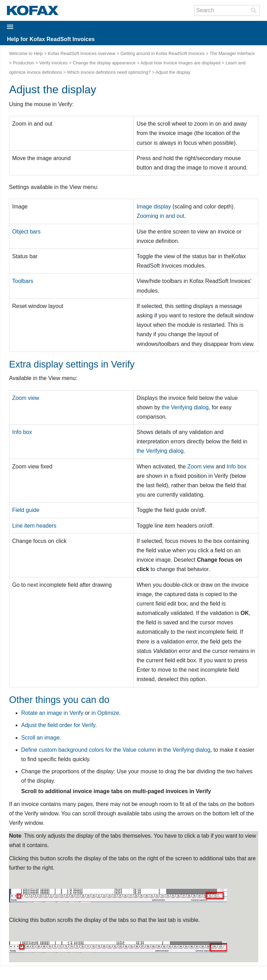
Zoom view (201, 467)
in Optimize (105, 713)
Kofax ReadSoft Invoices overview (82, 53)
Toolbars (23, 281)
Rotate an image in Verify (52, 713)
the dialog (185, 407)
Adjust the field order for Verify (58, 725)
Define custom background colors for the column (88, 750)
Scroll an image (40, 738)
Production (23, 63)
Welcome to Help (26, 53)
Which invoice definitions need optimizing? (109, 72)
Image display (154, 207)
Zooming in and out (160, 216)
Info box (237, 467)
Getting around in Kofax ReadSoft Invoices (163, 53)
